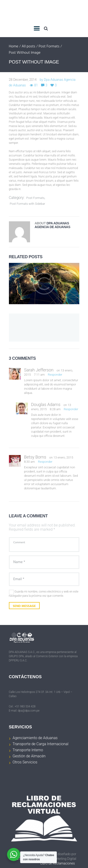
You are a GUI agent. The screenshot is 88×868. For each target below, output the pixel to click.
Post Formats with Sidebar (28, 204)
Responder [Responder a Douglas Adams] (71, 409)
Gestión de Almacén (29, 756)
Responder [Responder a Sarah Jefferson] (55, 375)
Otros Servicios (25, 762)
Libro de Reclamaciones (58, 863)
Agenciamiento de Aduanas (35, 738)
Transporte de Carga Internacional (41, 744)
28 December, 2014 (23, 80)
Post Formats (49, 47)
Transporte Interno (28, 750)
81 (36, 85)
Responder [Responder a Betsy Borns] (45, 462)
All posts (28, 47)
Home (14, 47)
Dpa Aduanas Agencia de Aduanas (53, 225)
